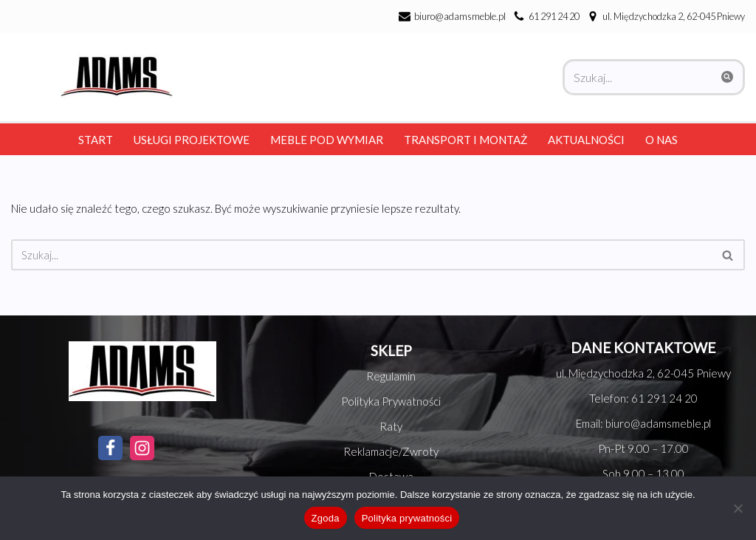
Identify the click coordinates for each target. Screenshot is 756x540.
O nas (661, 140)
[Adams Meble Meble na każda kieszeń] (113, 76)
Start (96, 140)
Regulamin (391, 376)
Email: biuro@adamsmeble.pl (643, 423)
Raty (391, 426)
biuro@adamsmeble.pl (460, 16)
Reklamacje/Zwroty (391, 451)
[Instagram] (142, 448)
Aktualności (586, 140)
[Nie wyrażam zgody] (738, 508)
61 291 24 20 (554, 16)
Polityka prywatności (407, 518)
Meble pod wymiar (327, 140)
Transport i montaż (465, 140)
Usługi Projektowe (192, 140)
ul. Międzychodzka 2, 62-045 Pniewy (643, 373)
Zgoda (326, 518)
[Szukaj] (637, 77)
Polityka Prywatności (391, 401)
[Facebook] (110, 448)
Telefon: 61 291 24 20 (643, 398)
